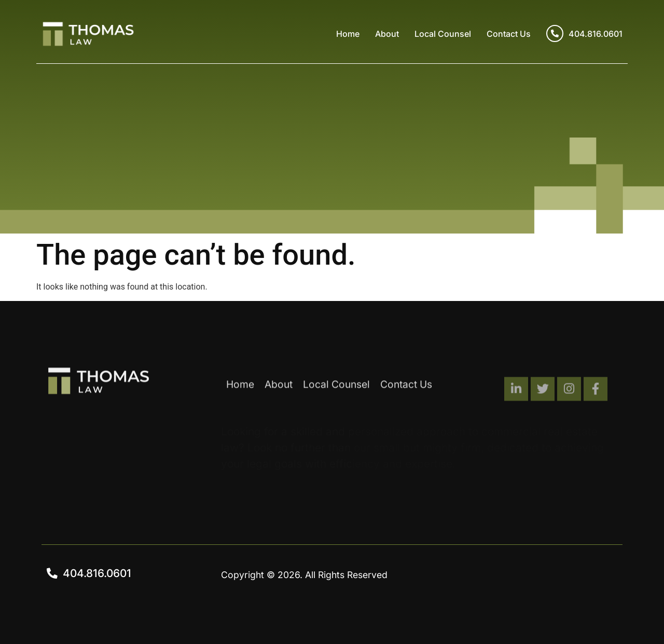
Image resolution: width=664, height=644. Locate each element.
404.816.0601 (584, 33)
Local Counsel (443, 34)
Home (348, 34)
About (387, 34)
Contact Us (509, 34)
